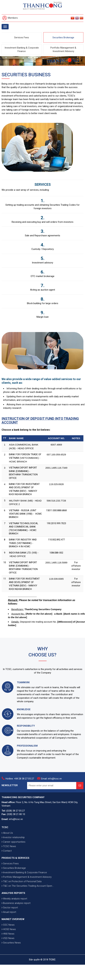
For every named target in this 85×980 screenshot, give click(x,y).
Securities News (11, 943)
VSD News (8, 938)
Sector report (10, 908)
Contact (7, 851)
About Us (7, 833)
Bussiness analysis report (16, 903)
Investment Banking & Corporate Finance (22, 49)
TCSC (5, 827)
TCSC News (9, 846)
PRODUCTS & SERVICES (15, 858)
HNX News (8, 934)
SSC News (8, 925)
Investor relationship (13, 837)
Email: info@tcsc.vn (51, 779)
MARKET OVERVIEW (13, 919)
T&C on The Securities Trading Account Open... (28, 886)
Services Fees (22, 37)
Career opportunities (13, 842)
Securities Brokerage (63, 37)
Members (10, 18)
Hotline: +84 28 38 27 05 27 (20, 779)
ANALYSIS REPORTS (13, 893)
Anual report (9, 912)
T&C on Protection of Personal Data (22, 881)
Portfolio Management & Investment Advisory (63, 49)
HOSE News (9, 929)
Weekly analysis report (14, 899)
